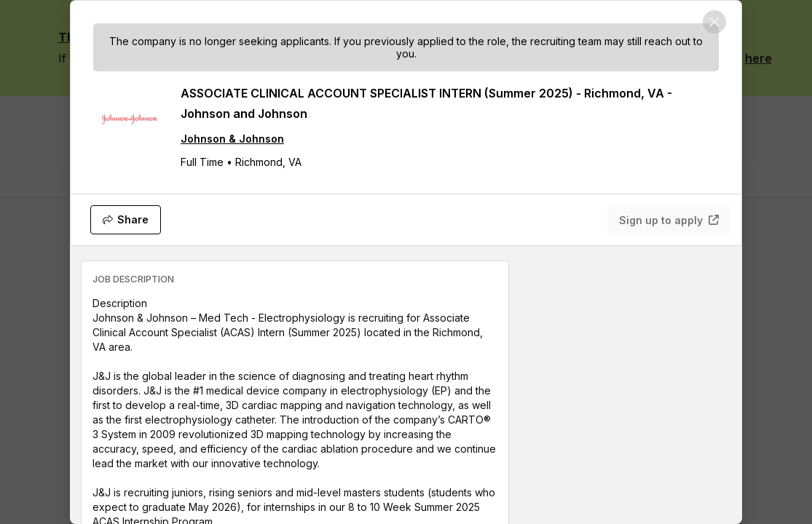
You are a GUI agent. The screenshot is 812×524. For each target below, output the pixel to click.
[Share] (126, 220)
